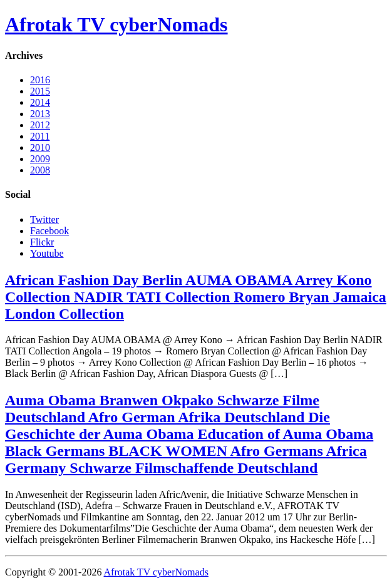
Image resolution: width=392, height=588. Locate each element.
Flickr (42, 242)
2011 (40, 136)
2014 (40, 102)
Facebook (49, 231)
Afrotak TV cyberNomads (116, 24)
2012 (40, 125)
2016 (40, 80)
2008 (40, 170)
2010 (40, 147)
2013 (40, 114)
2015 (40, 91)
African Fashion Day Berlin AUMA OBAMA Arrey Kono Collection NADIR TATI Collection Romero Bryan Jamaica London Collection (196, 297)
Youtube (47, 253)
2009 (40, 159)
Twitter (44, 219)
